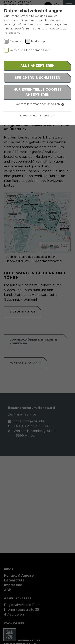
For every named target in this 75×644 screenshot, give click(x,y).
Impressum (48, 116)
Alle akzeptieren (37, 66)
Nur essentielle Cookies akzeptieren (37, 92)
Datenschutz (29, 116)
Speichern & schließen (37, 78)
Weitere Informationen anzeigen (38, 104)
